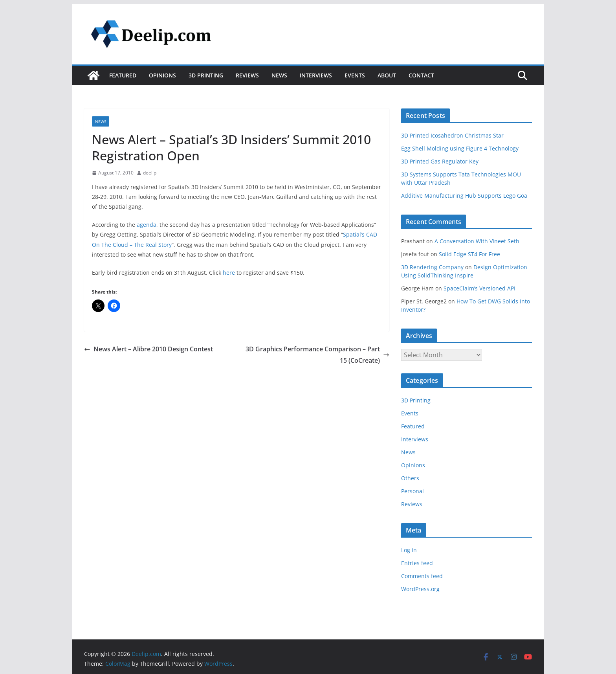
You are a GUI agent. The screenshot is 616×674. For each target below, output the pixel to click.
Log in (409, 550)
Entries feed (417, 563)
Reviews (247, 75)
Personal (412, 491)
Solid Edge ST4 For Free (469, 254)
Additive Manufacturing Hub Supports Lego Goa (464, 196)
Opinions (162, 75)
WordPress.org (420, 589)
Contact (421, 75)
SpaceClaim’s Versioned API (479, 288)
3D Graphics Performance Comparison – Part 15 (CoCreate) (317, 355)
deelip (150, 173)
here (229, 273)
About (387, 75)
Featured (123, 75)
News (279, 75)
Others (410, 478)
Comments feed (422, 576)
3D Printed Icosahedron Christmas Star (452, 135)
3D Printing (206, 75)
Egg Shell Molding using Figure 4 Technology (460, 148)
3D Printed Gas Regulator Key (440, 161)
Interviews (316, 75)
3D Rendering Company (432, 267)
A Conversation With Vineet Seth (477, 241)
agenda (147, 225)
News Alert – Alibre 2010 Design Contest (148, 349)
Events (355, 75)
